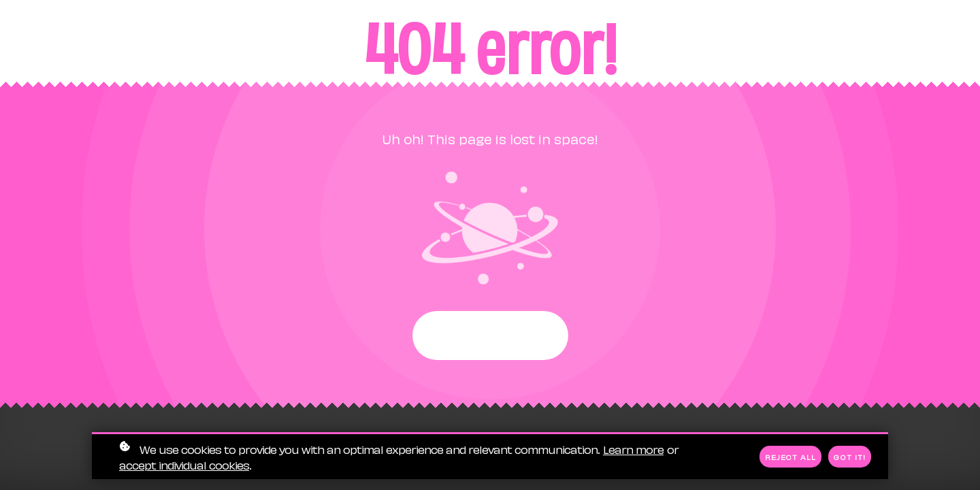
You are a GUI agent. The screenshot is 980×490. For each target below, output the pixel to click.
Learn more (633, 450)
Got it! (850, 457)
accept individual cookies (184, 465)
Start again (490, 336)
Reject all (790, 457)
